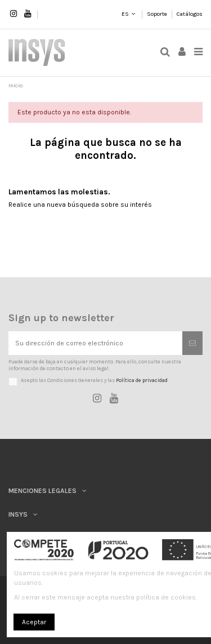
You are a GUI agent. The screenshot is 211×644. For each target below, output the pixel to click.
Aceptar (34, 622)
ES (124, 14)
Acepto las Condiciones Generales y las (94, 380)
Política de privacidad (142, 380)
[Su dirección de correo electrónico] (95, 343)
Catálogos (190, 14)
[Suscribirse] (192, 343)
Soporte (158, 14)
